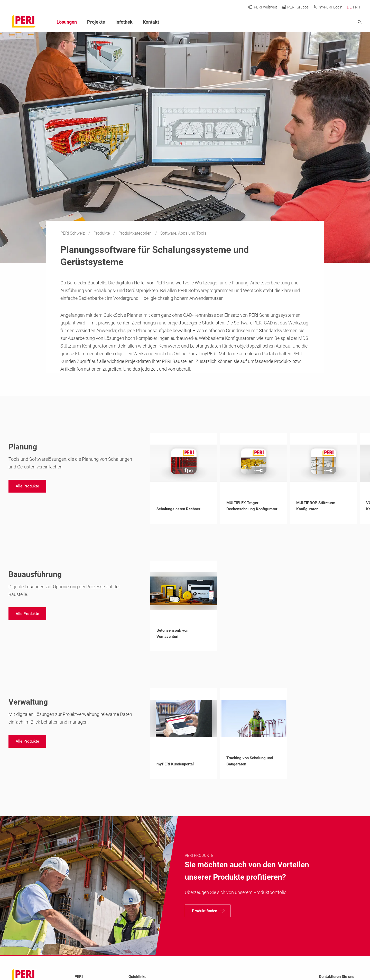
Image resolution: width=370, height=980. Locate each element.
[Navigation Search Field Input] (331, 22)
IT (361, 7)
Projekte (96, 22)
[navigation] (27, 486)
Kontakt (151, 22)
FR (355, 7)
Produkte (102, 233)
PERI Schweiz (73, 233)
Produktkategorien (136, 233)
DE (349, 7)
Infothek (124, 22)
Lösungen (67, 22)
